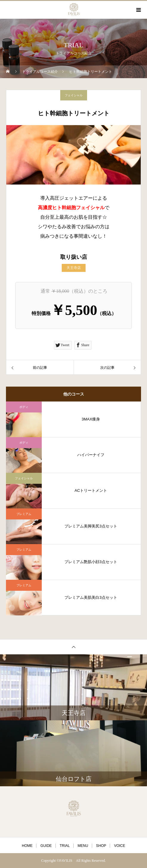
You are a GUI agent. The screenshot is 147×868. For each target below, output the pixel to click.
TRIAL (65, 846)
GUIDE (46, 846)
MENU (83, 846)
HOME (27, 846)
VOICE (119, 846)
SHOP (101, 846)
